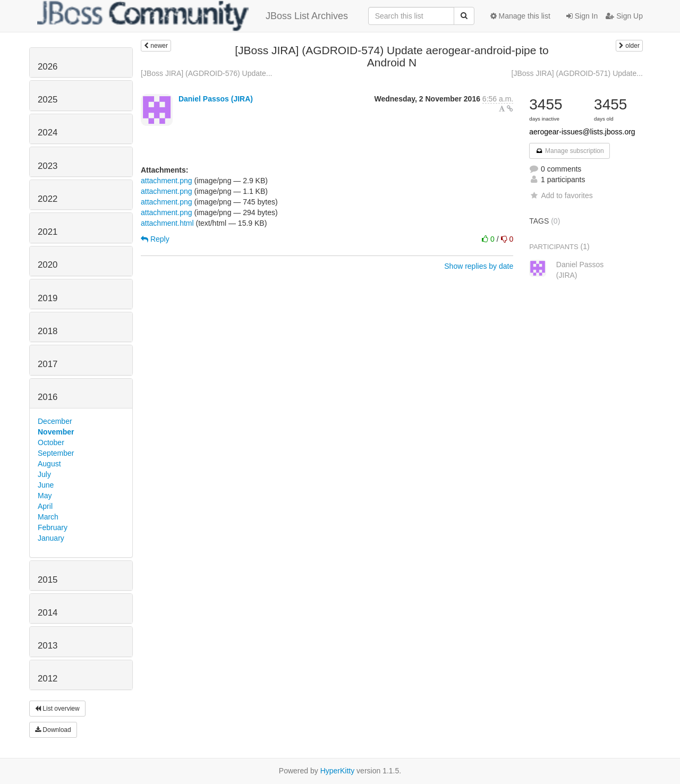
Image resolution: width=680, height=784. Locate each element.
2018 (48, 331)
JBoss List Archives (193, 16)
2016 (48, 397)
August (49, 464)
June (46, 485)
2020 (48, 265)
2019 (48, 298)
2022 (48, 199)
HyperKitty (338, 771)
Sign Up (624, 16)
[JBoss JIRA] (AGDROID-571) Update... (577, 73)
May (45, 496)
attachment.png (167, 181)
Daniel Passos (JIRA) (216, 99)
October (51, 442)
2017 (48, 364)
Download (53, 730)
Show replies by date (479, 266)
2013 (48, 646)
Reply (155, 239)
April (45, 506)
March (48, 517)
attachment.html (167, 223)
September (56, 453)
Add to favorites (561, 195)
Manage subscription (569, 151)
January (51, 538)
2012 (48, 679)
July (44, 474)
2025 (48, 100)
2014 (48, 613)
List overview (57, 709)
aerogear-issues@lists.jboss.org (582, 132)
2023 (48, 166)
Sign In (582, 16)
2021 (48, 232)
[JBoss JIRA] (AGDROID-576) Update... (206, 73)
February (53, 527)
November (56, 432)
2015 (48, 580)
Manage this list (520, 16)
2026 (48, 67)
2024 (48, 133)
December (55, 421)
